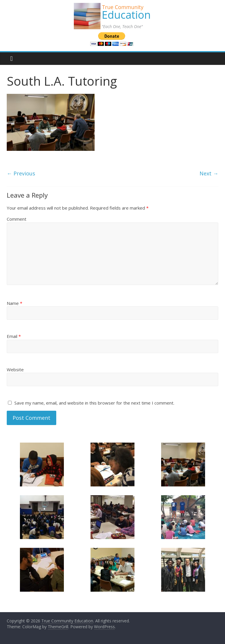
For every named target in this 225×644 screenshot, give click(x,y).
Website (15, 370)
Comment (17, 219)
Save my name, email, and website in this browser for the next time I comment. (94, 403)
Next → (209, 173)
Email (14, 336)
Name (15, 303)
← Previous (21, 173)
